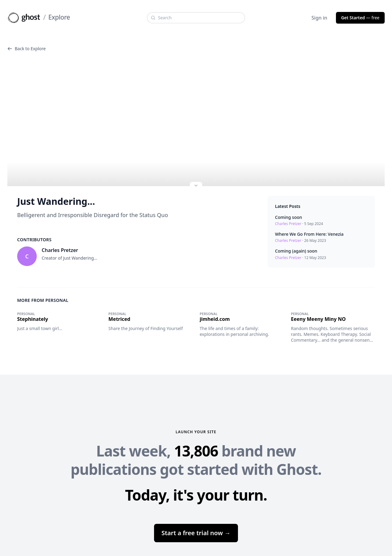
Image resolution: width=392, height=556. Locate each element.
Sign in (319, 18)
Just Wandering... (56, 201)
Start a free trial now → (196, 533)
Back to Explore (26, 49)
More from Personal (43, 300)
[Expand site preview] (196, 186)
